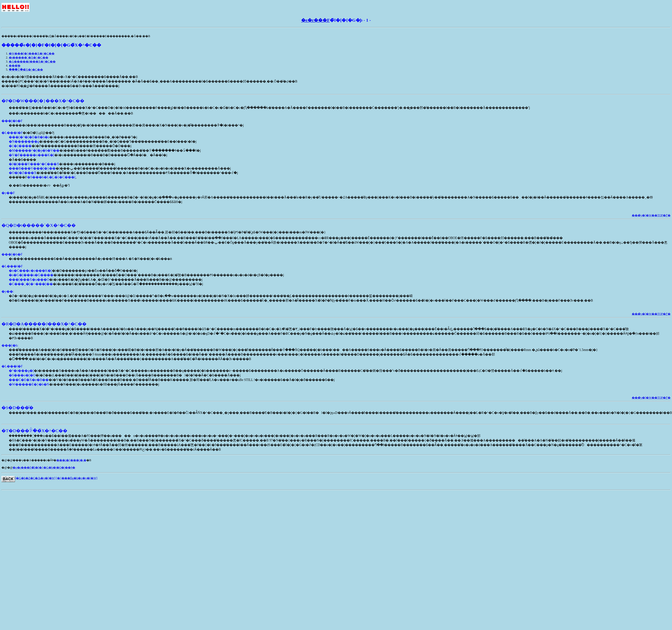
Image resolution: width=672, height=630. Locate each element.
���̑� (15, 66)
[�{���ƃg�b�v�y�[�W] (77, 478)
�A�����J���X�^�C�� (32, 62)
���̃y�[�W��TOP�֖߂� (651, 215)
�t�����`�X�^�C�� (29, 58)
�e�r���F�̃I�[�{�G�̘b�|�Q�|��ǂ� (44, 468)
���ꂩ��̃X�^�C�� (26, 70)
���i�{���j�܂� (71, 460)
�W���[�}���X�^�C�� (32, 53)
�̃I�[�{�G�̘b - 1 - (350, 20)
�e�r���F (315, 20)
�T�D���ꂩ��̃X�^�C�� (34, 431)
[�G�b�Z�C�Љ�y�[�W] (35, 478)
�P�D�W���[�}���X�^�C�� (43, 101)
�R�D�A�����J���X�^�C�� (44, 324)
